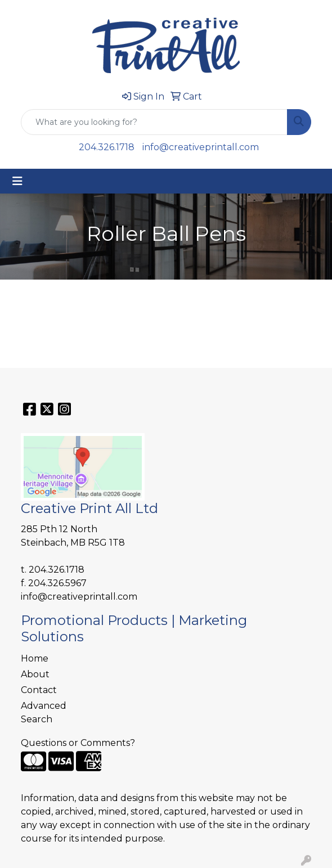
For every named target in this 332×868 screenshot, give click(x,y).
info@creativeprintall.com (201, 147)
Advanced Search (44, 712)
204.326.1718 (107, 147)
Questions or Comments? (78, 743)
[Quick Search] (154, 122)
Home (35, 658)
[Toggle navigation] (17, 181)
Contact (39, 690)
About (35, 674)
